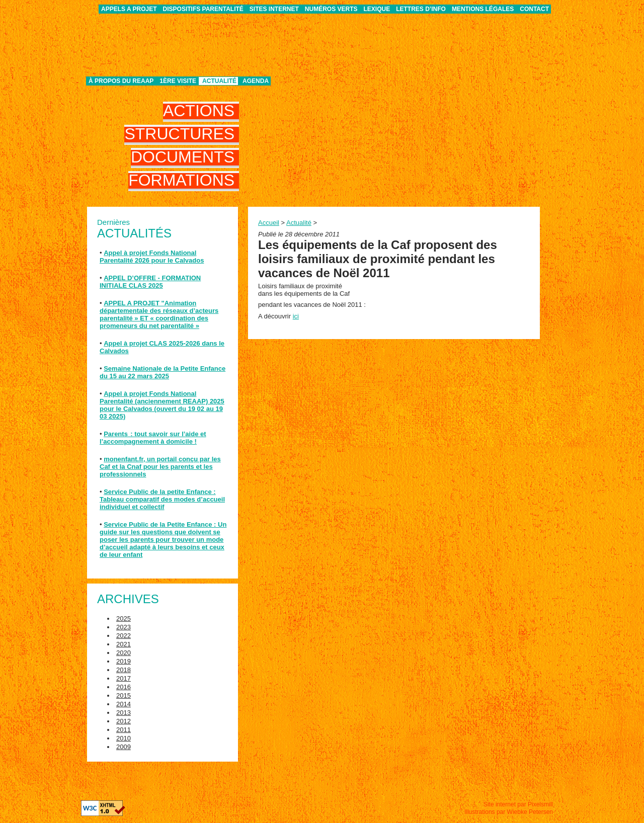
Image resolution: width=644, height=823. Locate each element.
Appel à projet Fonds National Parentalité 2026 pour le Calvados (152, 257)
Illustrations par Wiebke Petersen (509, 812)
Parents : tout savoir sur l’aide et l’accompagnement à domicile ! (153, 438)
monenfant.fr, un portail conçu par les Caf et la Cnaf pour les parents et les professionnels (160, 467)
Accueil (269, 223)
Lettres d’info (421, 9)
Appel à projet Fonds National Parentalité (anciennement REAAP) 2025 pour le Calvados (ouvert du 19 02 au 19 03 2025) (162, 405)
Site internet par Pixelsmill (518, 804)
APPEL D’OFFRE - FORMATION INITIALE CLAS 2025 (150, 282)
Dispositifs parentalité (203, 9)
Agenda (256, 81)
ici (296, 316)
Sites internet (274, 9)
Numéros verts (331, 9)
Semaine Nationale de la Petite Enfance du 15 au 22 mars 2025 (163, 372)
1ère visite (178, 81)
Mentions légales (483, 9)
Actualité (219, 81)
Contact (534, 9)
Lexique (377, 9)
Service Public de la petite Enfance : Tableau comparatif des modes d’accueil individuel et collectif (162, 499)
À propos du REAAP (121, 81)
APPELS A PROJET (129, 9)
